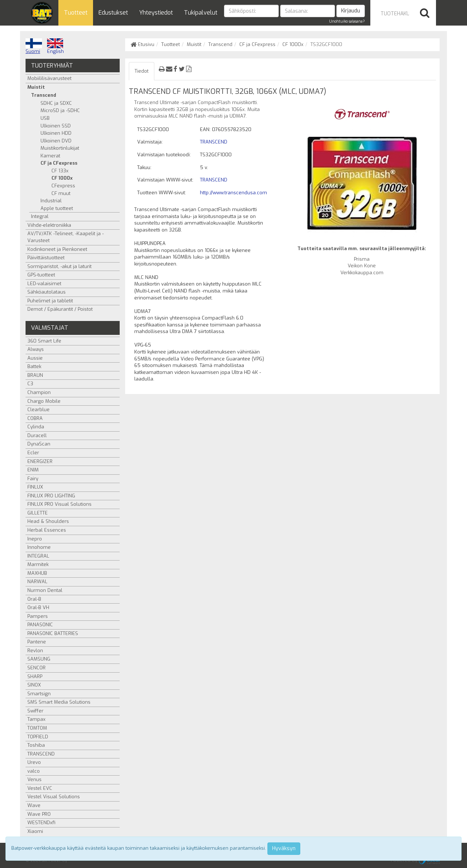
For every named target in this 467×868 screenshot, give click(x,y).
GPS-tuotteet (41, 275)
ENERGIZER (40, 461)
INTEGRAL (38, 556)
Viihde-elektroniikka (49, 225)
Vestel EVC (40, 788)
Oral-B (34, 599)
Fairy (33, 479)
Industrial (51, 201)
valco (34, 771)
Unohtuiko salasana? (347, 21)
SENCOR (36, 668)
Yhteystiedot (156, 13)
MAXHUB (37, 573)
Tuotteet (76, 13)
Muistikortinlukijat (60, 148)
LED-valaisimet (44, 284)
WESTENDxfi (41, 823)
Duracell (37, 435)
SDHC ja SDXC (56, 103)
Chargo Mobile (44, 401)
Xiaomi (35, 831)
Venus (34, 779)
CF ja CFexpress (257, 44)
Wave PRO (39, 814)
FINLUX (35, 487)
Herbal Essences (47, 530)
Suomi (34, 46)
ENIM (33, 470)
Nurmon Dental (45, 590)
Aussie (35, 358)
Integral (40, 216)
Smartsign (39, 694)
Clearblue (38, 410)
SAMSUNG (39, 659)
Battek (34, 366)
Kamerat (50, 156)
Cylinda (36, 427)
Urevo (34, 762)
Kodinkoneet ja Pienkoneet (57, 249)
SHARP (35, 676)
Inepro (35, 539)
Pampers (38, 616)
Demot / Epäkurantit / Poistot (60, 309)
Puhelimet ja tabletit (50, 301)
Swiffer (35, 711)
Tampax (36, 719)
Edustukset (113, 13)
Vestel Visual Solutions (54, 797)
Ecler (33, 453)
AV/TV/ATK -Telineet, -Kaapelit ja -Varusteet (65, 237)
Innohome (39, 547)
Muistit (194, 44)
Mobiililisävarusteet (49, 78)
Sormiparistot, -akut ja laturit (59, 266)
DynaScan (39, 444)
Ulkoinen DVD (56, 141)
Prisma (362, 259)
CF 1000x (293, 44)
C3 (30, 384)
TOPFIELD (38, 737)
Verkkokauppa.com (362, 273)
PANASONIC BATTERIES (53, 633)
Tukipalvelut (201, 13)
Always (36, 349)
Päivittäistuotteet (46, 258)
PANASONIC (40, 625)
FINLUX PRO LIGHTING (51, 496)
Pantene (37, 642)
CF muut (61, 193)
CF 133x (60, 171)
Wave (34, 805)
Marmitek (38, 564)
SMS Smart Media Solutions (59, 702)
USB (45, 118)
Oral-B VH (38, 607)
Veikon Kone (362, 266)
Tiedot (142, 71)
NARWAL (37, 582)
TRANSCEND (214, 142)
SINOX (34, 685)
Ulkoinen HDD (56, 133)
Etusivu (142, 44)
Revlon (35, 651)
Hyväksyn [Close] (284, 848)
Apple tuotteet (57, 208)
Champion (39, 392)
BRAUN (35, 375)
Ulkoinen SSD (56, 126)
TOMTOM (37, 728)
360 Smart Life (44, 341)
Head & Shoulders (48, 521)
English (55, 46)
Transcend (220, 44)
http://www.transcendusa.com (233, 193)
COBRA (35, 418)
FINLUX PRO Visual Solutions (59, 504)
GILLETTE (38, 513)
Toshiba (36, 745)
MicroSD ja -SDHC (60, 110)
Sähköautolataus (47, 292)
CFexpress (63, 186)
